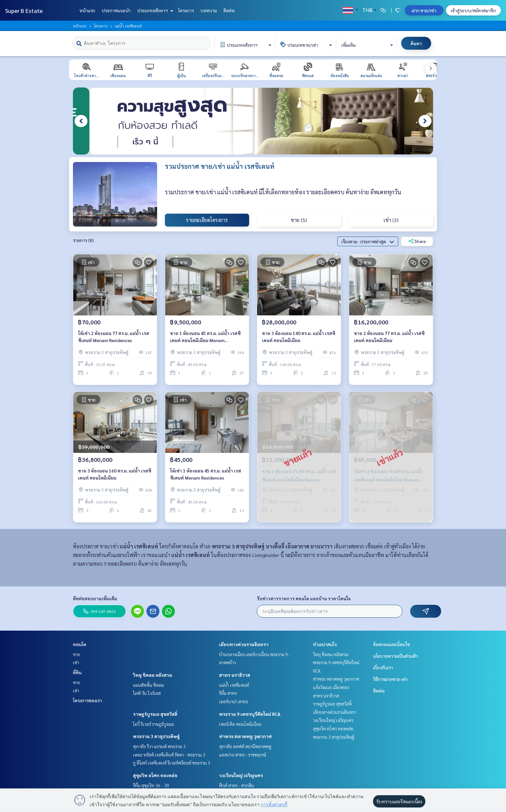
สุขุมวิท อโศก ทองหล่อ (155, 775)
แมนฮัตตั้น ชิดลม (148, 685)
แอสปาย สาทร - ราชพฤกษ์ (243, 755)
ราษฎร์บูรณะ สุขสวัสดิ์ (155, 714)
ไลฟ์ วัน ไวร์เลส (147, 693)
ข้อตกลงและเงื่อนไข (391, 644)
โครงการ (186, 10)
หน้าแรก (87, 10)
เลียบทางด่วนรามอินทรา (244, 644)
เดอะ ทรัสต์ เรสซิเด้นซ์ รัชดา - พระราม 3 (169, 755)
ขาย (76, 654)
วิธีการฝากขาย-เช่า (390, 679)
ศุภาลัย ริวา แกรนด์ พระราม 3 (159, 746)
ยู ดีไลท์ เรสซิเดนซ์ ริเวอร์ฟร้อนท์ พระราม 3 (172, 763)
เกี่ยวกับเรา (383, 667)
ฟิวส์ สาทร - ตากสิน (237, 785)
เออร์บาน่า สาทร (233, 701)
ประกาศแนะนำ (116, 10)
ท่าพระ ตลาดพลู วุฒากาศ (245, 736)
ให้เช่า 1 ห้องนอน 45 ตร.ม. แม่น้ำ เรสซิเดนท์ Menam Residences (206, 476)
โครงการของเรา (87, 700)
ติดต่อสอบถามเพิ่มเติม (95, 598)
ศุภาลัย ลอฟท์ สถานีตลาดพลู (245, 746)
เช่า (76, 662)
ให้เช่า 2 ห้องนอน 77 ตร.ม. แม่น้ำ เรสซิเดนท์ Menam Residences (114, 338)
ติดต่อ (229, 10)
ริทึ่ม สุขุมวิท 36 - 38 (151, 785)
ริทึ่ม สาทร (228, 693)
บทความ (209, 10)
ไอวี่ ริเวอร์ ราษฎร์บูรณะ (154, 724)
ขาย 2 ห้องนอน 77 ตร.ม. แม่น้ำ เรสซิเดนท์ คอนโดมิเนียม (389, 338)
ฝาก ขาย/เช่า (424, 10)
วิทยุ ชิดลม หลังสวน (152, 675)
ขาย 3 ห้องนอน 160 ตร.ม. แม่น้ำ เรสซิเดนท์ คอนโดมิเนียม (115, 476)
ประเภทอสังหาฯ (154, 10)
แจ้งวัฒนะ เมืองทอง (331, 687)
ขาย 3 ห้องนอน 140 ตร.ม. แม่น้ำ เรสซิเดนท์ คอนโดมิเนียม (299, 338)
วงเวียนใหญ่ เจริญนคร (241, 775)
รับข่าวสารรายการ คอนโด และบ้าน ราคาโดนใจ (304, 598)
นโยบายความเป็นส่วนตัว (395, 656)
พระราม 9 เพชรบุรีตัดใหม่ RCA (250, 714)
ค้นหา (416, 43)
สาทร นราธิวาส (235, 675)
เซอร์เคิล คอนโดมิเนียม (240, 724)
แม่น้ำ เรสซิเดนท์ (234, 685)
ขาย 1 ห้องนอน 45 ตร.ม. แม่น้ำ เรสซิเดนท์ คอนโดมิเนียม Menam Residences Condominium (205, 338)
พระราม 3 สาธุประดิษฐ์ (156, 736)
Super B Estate (24, 10)
